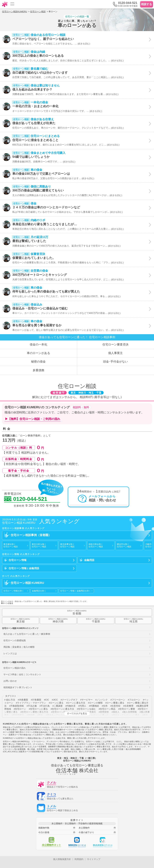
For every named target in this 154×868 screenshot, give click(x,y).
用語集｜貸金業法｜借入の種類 (19, 647)
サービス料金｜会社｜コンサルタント (22, 674)
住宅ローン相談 (38, 12)
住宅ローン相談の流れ (15, 668)
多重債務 (38, 370)
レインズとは (10, 653)
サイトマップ (94, 859)
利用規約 (79, 859)
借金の (38, 345)
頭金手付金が (115, 362)
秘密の (38, 362)
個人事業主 (115, 353)
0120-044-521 (26, 499)
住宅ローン (115, 345)
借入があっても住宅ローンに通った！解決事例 (27, 634)
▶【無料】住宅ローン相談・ (33, 419)
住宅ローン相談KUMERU (15, 12)
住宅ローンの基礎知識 (15, 640)
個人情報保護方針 (62, 859)
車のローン (38, 353)
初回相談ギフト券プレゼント (18, 687)
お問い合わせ (10, 681)
